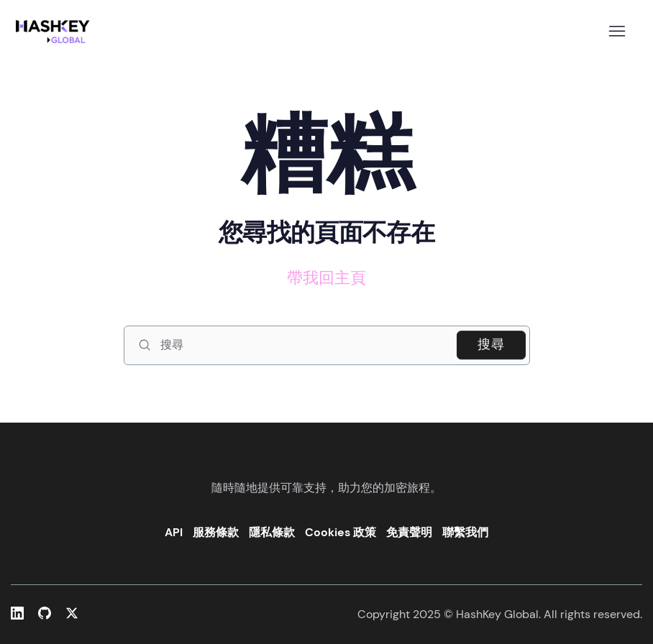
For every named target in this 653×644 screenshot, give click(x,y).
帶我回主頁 (326, 278)
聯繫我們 (465, 532)
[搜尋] (327, 345)
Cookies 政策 (341, 532)
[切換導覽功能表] (617, 32)
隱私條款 (272, 532)
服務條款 (216, 532)
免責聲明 (409, 532)
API (174, 532)
